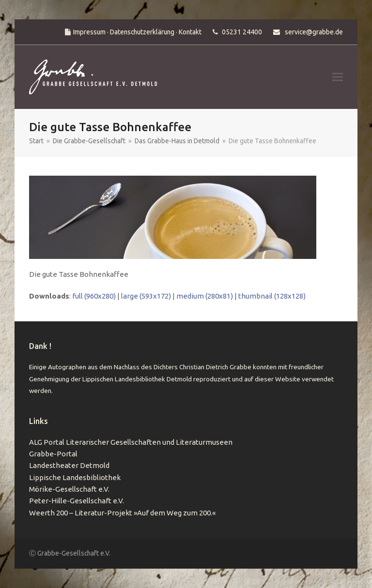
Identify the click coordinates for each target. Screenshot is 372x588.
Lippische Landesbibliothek (75, 477)
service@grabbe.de (314, 32)
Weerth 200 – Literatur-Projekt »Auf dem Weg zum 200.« (122, 513)
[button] (338, 77)
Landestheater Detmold (69, 465)
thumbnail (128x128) (272, 296)
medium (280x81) (205, 296)
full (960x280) (94, 296)
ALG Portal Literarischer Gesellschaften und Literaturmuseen (131, 442)
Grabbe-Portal (53, 454)
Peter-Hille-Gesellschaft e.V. (77, 501)
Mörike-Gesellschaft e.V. (69, 489)
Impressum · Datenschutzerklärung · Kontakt (137, 32)
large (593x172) (146, 296)
